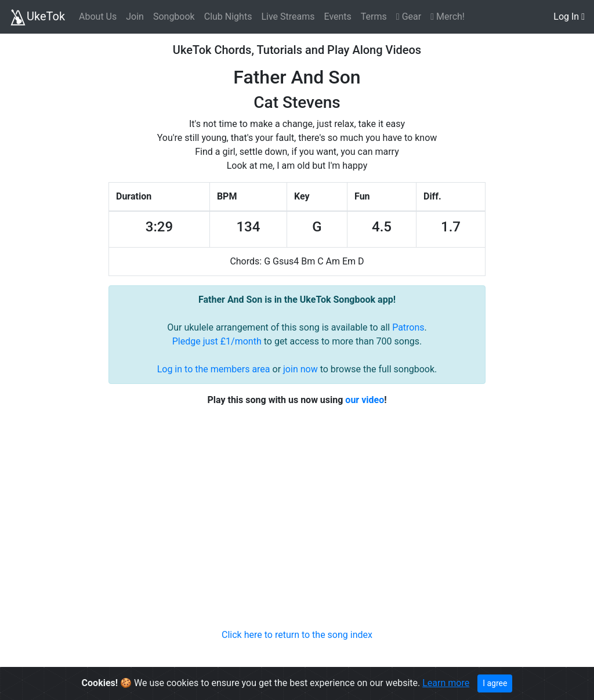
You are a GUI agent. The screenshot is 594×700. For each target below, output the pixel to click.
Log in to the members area (214, 369)
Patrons (408, 327)
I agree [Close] (495, 683)
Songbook (174, 17)
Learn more (446, 683)
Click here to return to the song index (297, 635)
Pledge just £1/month (217, 341)
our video (365, 400)
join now (300, 369)
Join (135, 17)
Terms (374, 17)
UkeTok (37, 17)
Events (337, 17)
